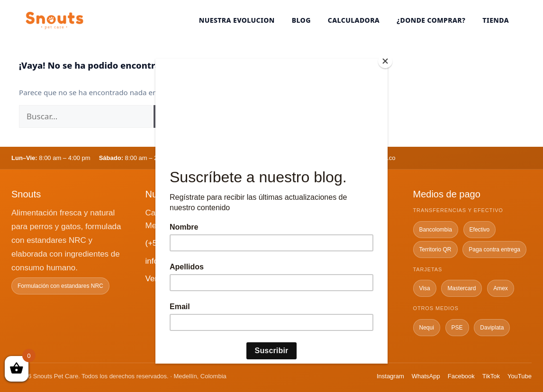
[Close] (385, 61)
